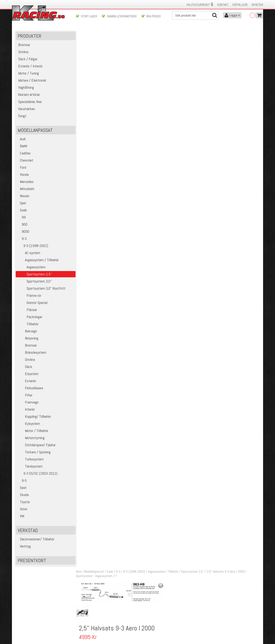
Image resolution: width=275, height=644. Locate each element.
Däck (24, 367)
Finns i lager (224, 84)
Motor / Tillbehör (33, 431)
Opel (21, 203)
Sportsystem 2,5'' (194, 33)
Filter (25, 395)
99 (21, 218)
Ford (21, 168)
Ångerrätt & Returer (89, 619)
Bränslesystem (31, 353)
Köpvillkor (240, 5)
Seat (22, 488)
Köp (255, 225)
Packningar (30, 317)
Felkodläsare (30, 388)
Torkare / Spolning (34, 452)
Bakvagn (27, 331)
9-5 (22, 481)
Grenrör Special (32, 303)
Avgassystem (31, 267)
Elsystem (28, 374)
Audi (21, 139)
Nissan (23, 196)
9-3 (22, 239)
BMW (22, 146)
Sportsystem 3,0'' (34, 282)
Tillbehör (28, 324)
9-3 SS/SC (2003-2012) (37, 474)
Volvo (22, 509)
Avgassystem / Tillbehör (38, 260)
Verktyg (24, 547)
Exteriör (26, 381)
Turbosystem (30, 460)
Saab (22, 210)
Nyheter (257, 5)
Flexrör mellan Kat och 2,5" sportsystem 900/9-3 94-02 (161, 223)
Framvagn (28, 403)
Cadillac (24, 154)
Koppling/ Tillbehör (34, 417)
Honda (23, 175)
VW (21, 516)
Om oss (144, 606)
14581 (88, 223)
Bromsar (27, 346)
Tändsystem (30, 467)
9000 (23, 232)
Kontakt (223, 5)
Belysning (28, 339)
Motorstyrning (31, 438)
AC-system (28, 253)
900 (22, 225)
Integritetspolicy (86, 623)
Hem (80, 33)
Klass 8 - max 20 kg (229, 91)
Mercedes (25, 182)
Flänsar (27, 310)
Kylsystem (28, 424)
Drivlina (26, 360)
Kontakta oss (84, 606)
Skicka (151, 588)
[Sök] (195, 15)
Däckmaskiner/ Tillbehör (36, 539)
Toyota (23, 502)
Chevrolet (25, 161)
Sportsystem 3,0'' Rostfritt (41, 289)
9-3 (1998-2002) (32, 246)
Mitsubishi (25, 189)
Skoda (23, 495)
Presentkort (32, 561)
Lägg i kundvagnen (226, 71)
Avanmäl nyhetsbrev (26, 628)
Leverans (81, 614)
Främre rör (29, 296)
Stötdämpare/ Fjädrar (36, 445)
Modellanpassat (95, 33)
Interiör (26, 410)
